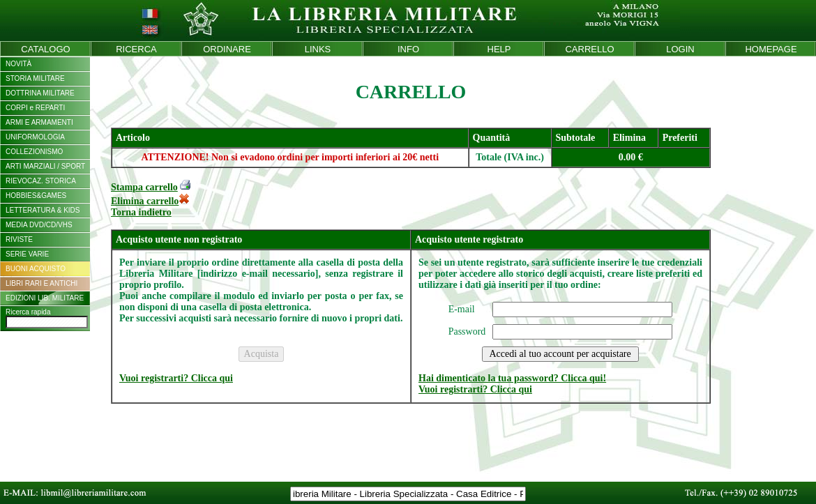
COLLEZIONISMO (34, 152)
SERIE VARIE (27, 254)
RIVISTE (19, 239)
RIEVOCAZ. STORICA (41, 181)
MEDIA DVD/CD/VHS (39, 225)
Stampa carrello (144, 187)
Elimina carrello (150, 201)
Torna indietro (141, 212)
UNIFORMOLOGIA (35, 137)
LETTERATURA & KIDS (43, 210)
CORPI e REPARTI (35, 108)
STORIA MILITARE (35, 78)
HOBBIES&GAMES (36, 196)
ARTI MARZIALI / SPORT (45, 166)
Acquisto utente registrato (469, 239)
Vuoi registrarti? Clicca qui (176, 378)
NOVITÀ (18, 64)
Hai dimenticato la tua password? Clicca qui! (512, 378)
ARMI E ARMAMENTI (39, 122)
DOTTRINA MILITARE (40, 93)
